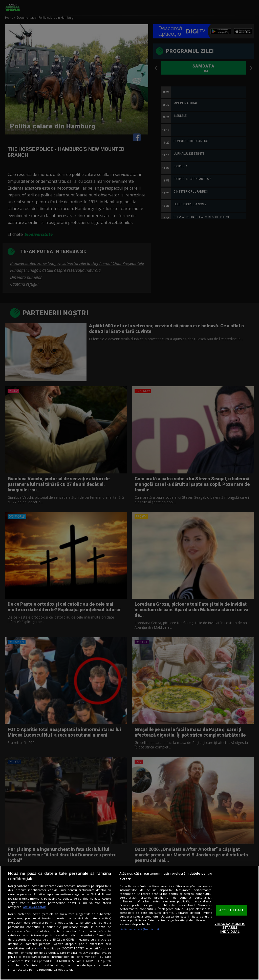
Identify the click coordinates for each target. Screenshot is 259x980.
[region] (129, 923)
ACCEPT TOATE (232, 910)
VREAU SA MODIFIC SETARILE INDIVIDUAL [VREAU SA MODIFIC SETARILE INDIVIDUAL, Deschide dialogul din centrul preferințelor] (230, 928)
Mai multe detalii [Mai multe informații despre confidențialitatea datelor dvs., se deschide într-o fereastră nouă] (35, 907)
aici (39, 948)
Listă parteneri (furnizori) (139, 929)
